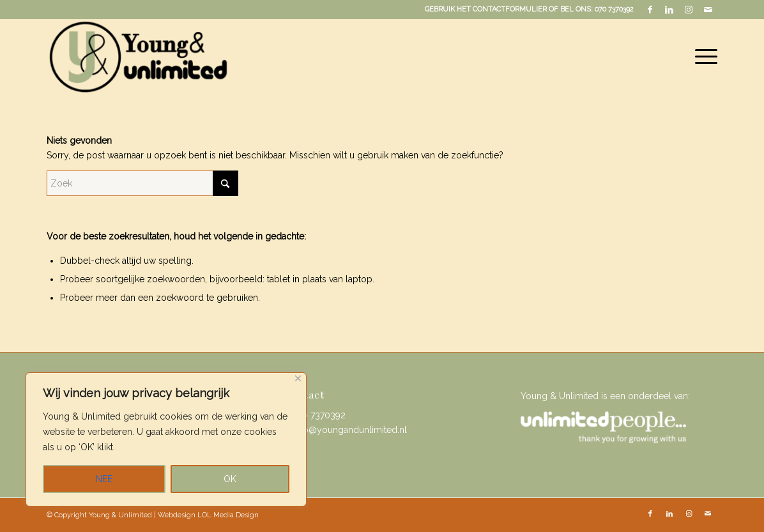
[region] (166, 439)
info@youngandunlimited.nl (350, 430)
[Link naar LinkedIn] (669, 10)
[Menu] (702, 57)
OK (230, 479)
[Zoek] (142, 183)
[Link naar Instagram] (688, 10)
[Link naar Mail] (708, 10)
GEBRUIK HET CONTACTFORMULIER (486, 9)
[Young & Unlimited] (138, 57)
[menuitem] (702, 57)
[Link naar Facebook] (650, 10)
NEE (104, 479)
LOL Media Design (228, 515)
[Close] (298, 378)
